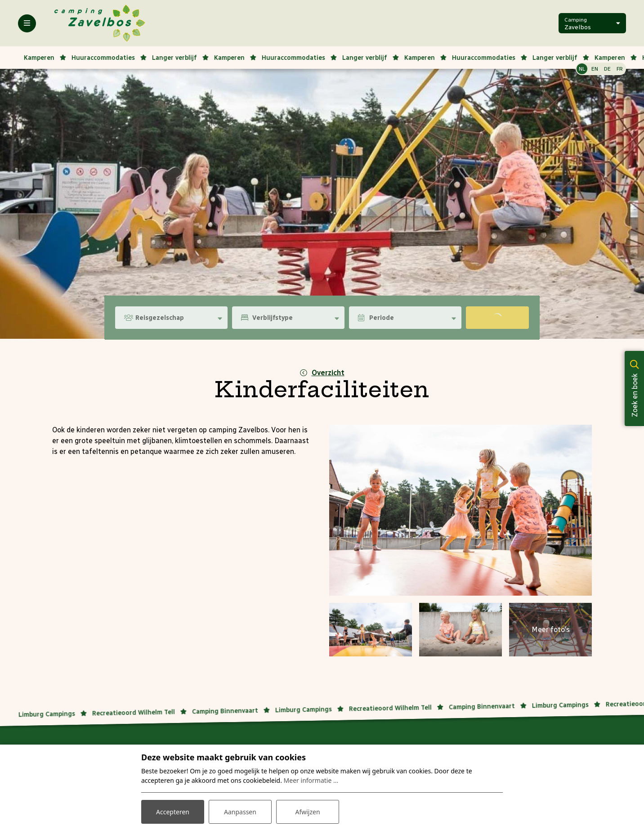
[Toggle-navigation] (27, 23)
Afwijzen (307, 812)
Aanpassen (240, 812)
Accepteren (173, 812)
